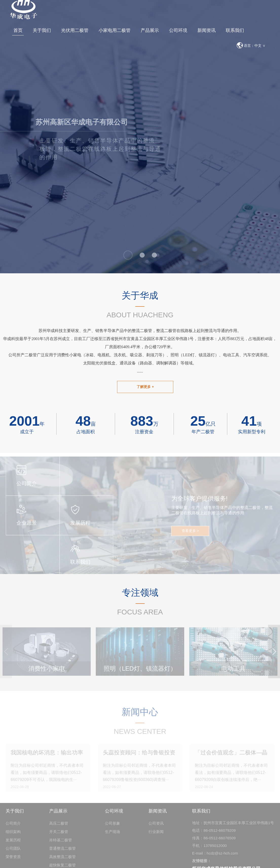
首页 (18, 30)
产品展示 (150, 30)
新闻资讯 (207, 30)
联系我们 (235, 30)
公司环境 (178, 30)
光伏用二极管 (75, 30)
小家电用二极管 (115, 30)
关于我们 (42, 30)
